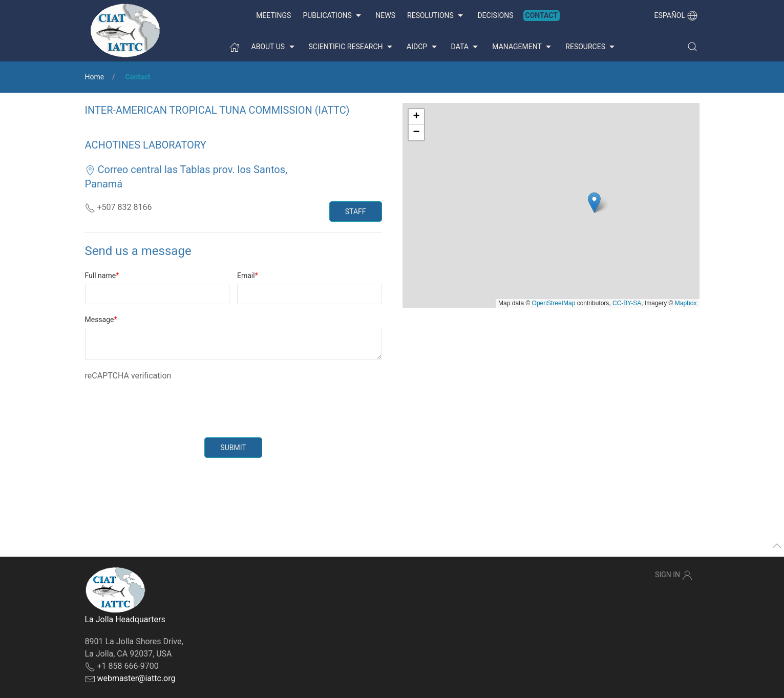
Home (95, 77)
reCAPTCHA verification (128, 376)
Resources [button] (591, 47)
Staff (356, 211)
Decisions (495, 15)
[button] (692, 47)
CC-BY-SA (627, 303)
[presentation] (163, 402)
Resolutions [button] (436, 16)
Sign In (673, 575)
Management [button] (523, 47)
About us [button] (274, 47)
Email (246, 276)
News (385, 15)
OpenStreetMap (554, 303)
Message (100, 320)
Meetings (273, 15)
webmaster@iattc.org (136, 678)
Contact (542, 15)
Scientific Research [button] (352, 47)
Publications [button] (333, 16)
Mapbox (686, 303)
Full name (101, 276)
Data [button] (466, 47)
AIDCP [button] (423, 47)
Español (676, 15)
